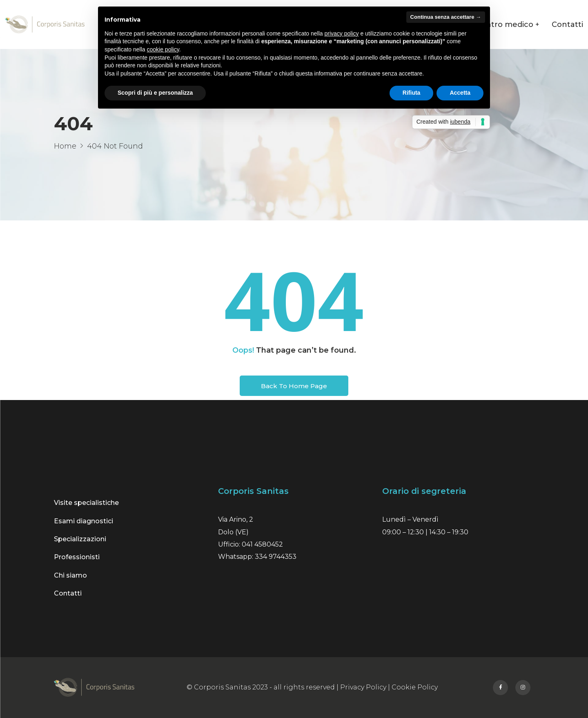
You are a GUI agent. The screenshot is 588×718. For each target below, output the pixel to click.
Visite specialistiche (86, 503)
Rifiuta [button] (412, 93)
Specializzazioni (80, 539)
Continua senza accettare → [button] (446, 17)
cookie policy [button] (163, 49)
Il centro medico (502, 24)
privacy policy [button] (342, 33)
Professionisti (77, 557)
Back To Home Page (294, 386)
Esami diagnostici (84, 521)
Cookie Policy (415, 687)
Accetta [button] (460, 93)
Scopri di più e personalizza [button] (155, 93)
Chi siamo (70, 575)
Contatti (567, 24)
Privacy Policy (363, 687)
